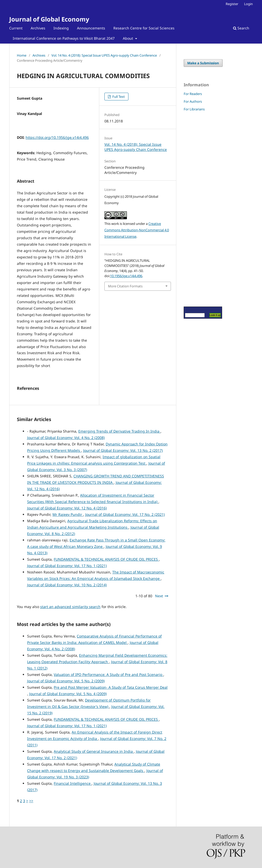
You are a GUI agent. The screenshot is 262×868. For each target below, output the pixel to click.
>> (31, 801)
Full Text (118, 97)
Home (22, 55)
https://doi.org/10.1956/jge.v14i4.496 (57, 137)
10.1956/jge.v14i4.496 (126, 276)
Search (241, 28)
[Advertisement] (199, 209)
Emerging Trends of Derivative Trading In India (119, 431)
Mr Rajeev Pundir (68, 514)
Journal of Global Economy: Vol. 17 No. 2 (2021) (125, 514)
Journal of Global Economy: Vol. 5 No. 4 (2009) (68, 694)
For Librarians (194, 109)
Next (159, 596)
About (128, 38)
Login (248, 4)
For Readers (193, 94)
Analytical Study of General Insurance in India (94, 751)
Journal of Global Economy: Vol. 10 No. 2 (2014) (67, 585)
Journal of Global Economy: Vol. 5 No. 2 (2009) (66, 681)
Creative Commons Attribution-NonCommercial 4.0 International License (137, 230)
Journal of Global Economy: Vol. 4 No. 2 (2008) (66, 438)
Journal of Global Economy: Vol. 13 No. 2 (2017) (123, 450)
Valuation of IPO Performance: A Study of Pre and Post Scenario (108, 674)
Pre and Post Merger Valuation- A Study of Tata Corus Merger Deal (111, 687)
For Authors (193, 101)
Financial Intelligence (73, 783)
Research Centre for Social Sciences (144, 28)
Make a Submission (203, 63)
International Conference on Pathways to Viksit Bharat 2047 (64, 38)
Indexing (61, 28)
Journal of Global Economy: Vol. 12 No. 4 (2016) (67, 508)
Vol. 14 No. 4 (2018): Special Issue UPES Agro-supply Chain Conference (104, 55)
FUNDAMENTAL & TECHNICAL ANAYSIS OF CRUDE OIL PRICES (106, 559)
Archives (38, 28)
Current (16, 28)
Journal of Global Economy (49, 19)
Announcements (91, 28)
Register (232, 4)
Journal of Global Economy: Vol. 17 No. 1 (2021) (67, 566)
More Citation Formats (125, 286)
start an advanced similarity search (70, 607)
